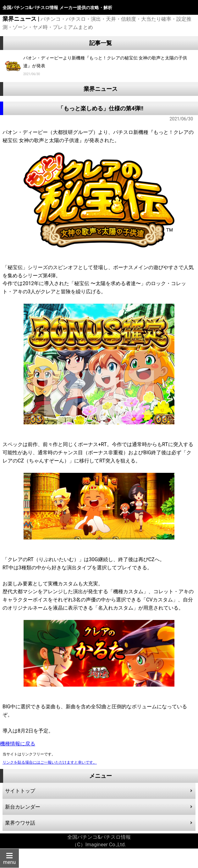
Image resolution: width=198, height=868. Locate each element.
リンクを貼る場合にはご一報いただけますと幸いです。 (50, 762)
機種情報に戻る (18, 744)
